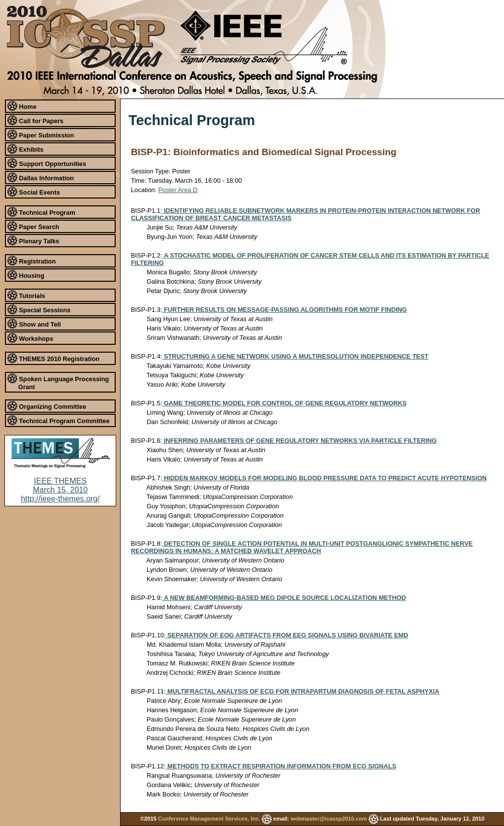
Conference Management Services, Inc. (209, 819)
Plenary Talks (33, 240)
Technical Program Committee (59, 420)
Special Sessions (39, 309)
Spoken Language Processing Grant (58, 382)
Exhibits (25, 149)
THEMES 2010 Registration (53, 358)
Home (22, 106)
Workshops (30, 338)
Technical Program (41, 212)
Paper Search (33, 226)
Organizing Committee (47, 406)
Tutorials (26, 295)
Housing (26, 275)
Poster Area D (178, 190)
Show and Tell (34, 324)
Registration (31, 261)
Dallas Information (41, 177)
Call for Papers (35, 120)
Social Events (34, 192)
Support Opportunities (47, 163)
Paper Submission (41, 134)
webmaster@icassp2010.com (329, 819)
